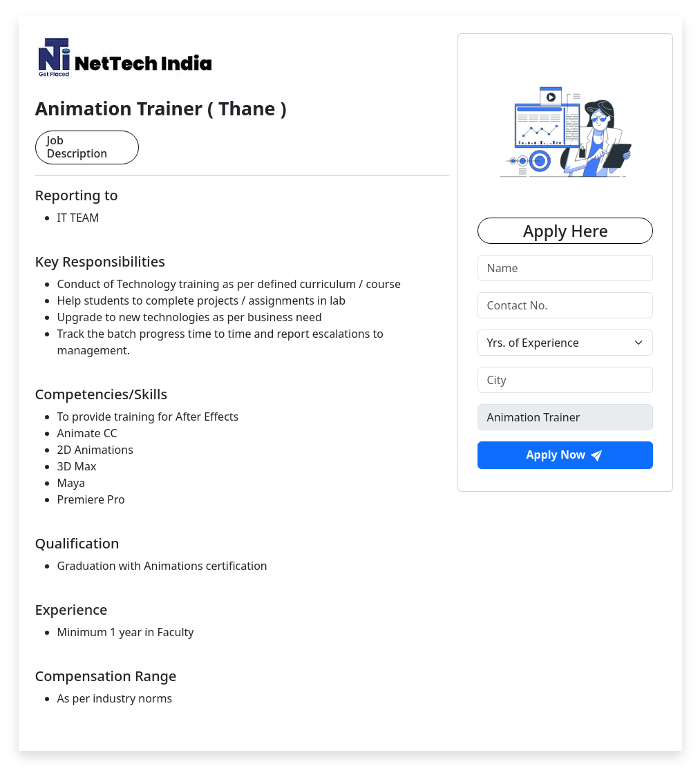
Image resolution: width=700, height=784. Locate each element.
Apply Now (565, 455)
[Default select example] (565, 343)
